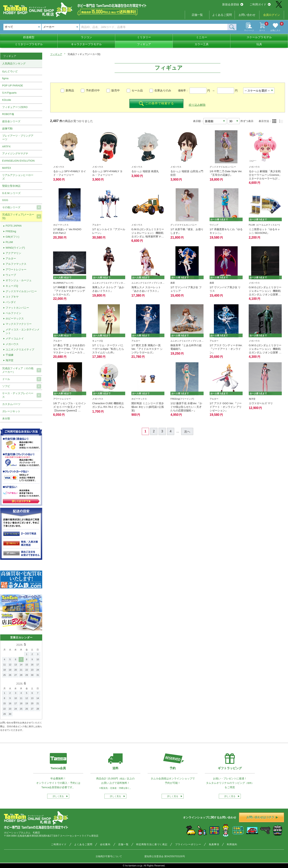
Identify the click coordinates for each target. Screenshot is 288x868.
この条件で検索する (156, 103)
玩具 (259, 44)
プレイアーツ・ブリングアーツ (18, 137)
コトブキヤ (12, 297)
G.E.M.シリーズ (11, 193)
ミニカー (202, 37)
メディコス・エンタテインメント (22, 331)
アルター (11, 258)
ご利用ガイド (260, 4)
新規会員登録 (233, 4)
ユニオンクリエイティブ (20, 349)
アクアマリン (13, 253)
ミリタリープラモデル (29, 44)
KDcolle (7, 100)
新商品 (70, 90)
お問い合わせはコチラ (262, 817)
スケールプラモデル (259, 37)
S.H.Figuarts (9, 93)
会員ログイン (272, 15)
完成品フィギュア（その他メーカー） (18, 370)
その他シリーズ (11, 207)
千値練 (9, 355)
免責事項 (214, 844)
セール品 (137, 90)
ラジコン (86, 37)
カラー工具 (202, 44)
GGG (5, 200)
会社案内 (105, 844)
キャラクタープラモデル (86, 44)
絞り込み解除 (197, 105)
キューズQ (12, 286)
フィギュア (144, 44)
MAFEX (7, 168)
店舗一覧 (197, 15)
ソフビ (6, 386)
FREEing (11, 231)
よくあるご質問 (222, 15)
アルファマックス (16, 264)
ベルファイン (13, 313)
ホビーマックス (15, 318)
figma (5, 78)
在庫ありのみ (163, 90)
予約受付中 (93, 90)
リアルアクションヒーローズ (18, 177)
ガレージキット (11, 411)
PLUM (9, 242)
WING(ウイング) (15, 248)
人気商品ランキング (14, 63)
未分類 (6, 418)
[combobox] (60, 27)
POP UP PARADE (13, 85)
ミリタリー (144, 37)
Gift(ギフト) (12, 237)
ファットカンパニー (17, 308)
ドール (6, 379)
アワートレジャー (16, 269)
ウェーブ (11, 275)
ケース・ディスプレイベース (18, 395)
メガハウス (12, 344)
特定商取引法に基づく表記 (152, 844)
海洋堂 (9, 360)
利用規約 (232, 844)
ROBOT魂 (8, 114)
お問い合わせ (247, 15)
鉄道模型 (29, 37)
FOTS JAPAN (13, 226)
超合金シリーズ (11, 121)
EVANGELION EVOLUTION (18, 161)
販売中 (116, 90)
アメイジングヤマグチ (15, 153)
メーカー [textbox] (49, 27)
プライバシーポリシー (188, 844)
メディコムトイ (15, 338)
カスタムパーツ (11, 404)
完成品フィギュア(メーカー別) (18, 216)
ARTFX (6, 146)
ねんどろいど (10, 71)
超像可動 (7, 128)
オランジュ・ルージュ (19, 280)
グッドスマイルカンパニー (21, 291)
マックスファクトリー (19, 324)
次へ (187, 431)
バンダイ (11, 302)
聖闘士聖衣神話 (11, 186)
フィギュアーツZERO (15, 107)
